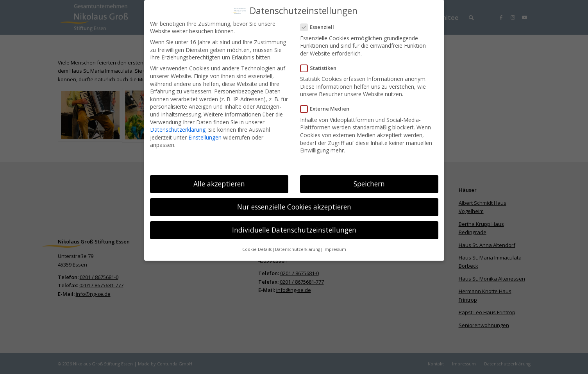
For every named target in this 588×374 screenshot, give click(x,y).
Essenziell (321, 25)
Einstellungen (205, 135)
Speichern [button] (369, 182)
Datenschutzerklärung (178, 128)
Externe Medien (328, 107)
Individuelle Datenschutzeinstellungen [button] (294, 228)
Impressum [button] (335, 247)
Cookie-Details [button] (257, 247)
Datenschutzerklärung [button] (298, 247)
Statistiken (322, 66)
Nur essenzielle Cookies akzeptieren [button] (294, 205)
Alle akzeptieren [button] (219, 182)
